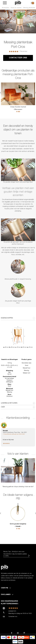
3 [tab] (21, 30)
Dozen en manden (16, 8)
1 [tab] (15, 30)
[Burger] (5, 3)
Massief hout (27, 368)
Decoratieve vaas (26, 363)
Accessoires (5, 8)
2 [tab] (18, 30)
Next (35, 22)
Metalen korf (26, 373)
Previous (1, 22)
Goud (27, 366)
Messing (26, 371)
